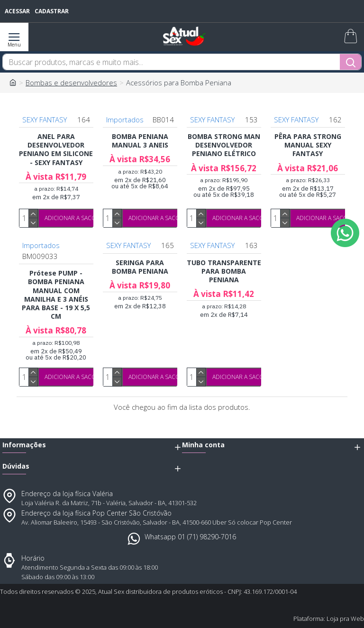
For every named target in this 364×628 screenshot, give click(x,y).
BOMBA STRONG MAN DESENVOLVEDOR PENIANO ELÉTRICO (224, 145)
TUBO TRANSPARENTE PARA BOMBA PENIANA (224, 271)
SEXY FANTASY (45, 120)
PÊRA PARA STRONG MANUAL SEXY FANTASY (308, 145)
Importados (125, 120)
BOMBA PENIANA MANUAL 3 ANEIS (140, 141)
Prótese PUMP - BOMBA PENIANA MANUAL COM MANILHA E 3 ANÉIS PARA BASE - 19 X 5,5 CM (56, 295)
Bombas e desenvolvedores (71, 83)
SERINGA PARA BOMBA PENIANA (140, 267)
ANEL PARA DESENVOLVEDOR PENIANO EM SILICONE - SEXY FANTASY (56, 150)
